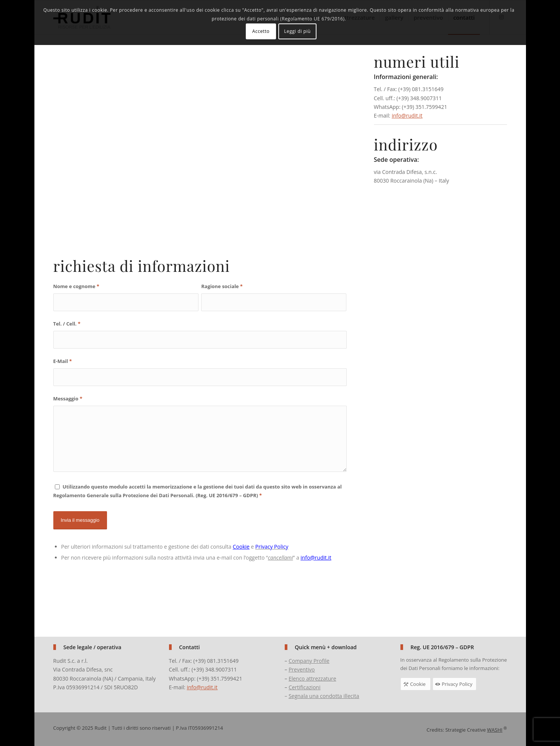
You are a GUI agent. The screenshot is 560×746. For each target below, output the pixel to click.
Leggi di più (297, 31)
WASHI (495, 730)
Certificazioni (304, 687)
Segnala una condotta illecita (324, 696)
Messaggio (68, 399)
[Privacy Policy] (455, 684)
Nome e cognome (76, 286)
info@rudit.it (407, 116)
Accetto (261, 31)
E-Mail (63, 361)
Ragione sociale (222, 286)
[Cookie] (416, 684)
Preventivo (302, 669)
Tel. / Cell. (67, 324)
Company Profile (309, 661)
